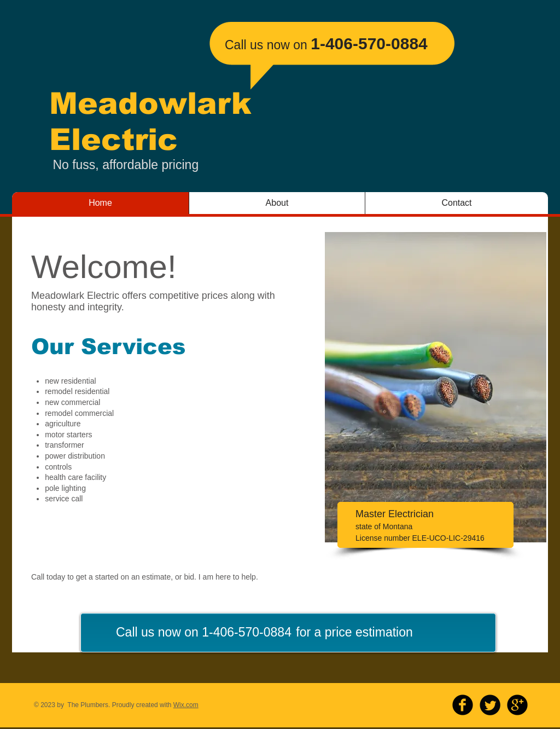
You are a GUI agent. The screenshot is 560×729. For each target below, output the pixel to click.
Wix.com (186, 705)
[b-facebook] (463, 705)
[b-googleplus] (517, 705)
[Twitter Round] (490, 705)
